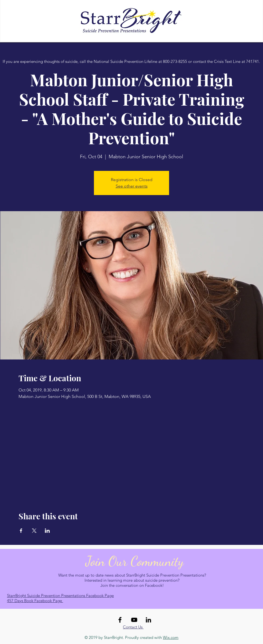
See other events (132, 186)
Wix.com (171, 637)
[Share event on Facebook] (21, 531)
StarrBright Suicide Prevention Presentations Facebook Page (60, 596)
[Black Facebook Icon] (120, 620)
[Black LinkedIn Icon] (148, 620)
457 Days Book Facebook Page (35, 601)
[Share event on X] (34, 531)
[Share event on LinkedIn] (47, 531)
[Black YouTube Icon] (134, 620)
